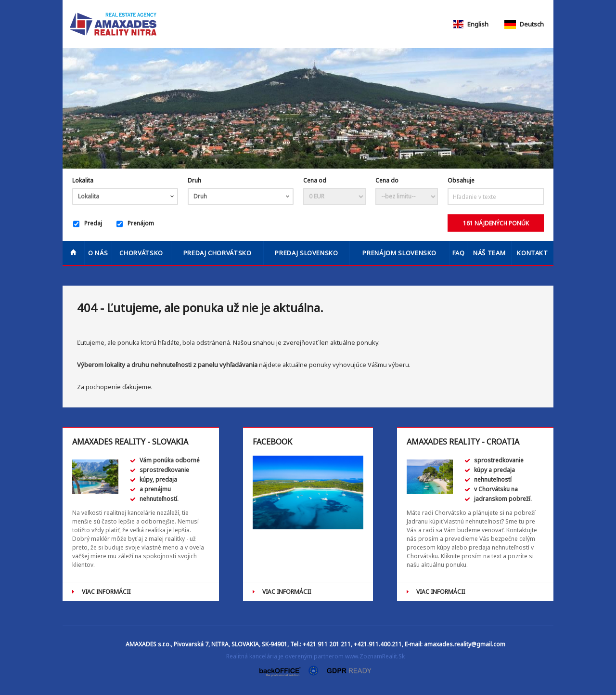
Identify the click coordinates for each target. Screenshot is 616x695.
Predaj (88, 224)
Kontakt (533, 253)
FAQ (459, 253)
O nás (98, 253)
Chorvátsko (141, 253)
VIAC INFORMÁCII (106, 592)
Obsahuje (461, 180)
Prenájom (135, 224)
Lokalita (83, 180)
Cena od (315, 180)
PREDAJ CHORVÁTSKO (218, 253)
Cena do (387, 180)
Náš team (489, 253)
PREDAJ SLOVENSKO (306, 253)
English (470, 24)
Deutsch (524, 24)
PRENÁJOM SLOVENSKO (399, 253)
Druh (194, 180)
